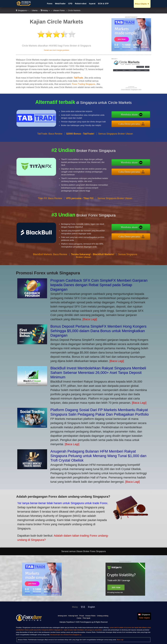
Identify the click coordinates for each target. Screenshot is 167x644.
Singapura (22, 10)
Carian (79, 618)
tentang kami (62, 616)
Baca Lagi (120, 640)
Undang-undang (102, 616)
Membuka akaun (143, 116)
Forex (50, 4)
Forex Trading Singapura (83, 84)
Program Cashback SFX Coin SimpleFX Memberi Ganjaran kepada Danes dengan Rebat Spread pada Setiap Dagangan (99, 285)
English (91, 607)
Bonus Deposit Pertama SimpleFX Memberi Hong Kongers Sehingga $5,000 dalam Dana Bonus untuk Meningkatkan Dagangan (98, 331)
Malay (45, 10)
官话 (83, 607)
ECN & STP (103, 4)
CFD (70, 4)
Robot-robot (81, 4)
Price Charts (142, 4)
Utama (35, 10)
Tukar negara (144, 618)
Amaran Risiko (90, 616)
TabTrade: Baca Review (50, 147)
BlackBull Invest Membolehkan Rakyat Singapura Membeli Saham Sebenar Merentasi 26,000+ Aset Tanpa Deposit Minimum (98, 373)
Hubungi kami (73, 616)
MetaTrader (60, 4)
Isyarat (92, 4)
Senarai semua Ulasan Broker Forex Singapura (83, 551)
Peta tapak (86, 618)
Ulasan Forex (59, 10)
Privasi (82, 616)
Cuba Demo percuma (143, 122)
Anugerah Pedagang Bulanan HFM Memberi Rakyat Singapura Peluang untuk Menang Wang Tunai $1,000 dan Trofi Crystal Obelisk (98, 456)
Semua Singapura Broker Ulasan (116, 147)
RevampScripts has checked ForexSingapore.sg (66, 635)
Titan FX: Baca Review (50, 211)
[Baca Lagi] (90, 319)
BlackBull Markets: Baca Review (50, 267)
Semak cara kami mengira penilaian (57, 50)
